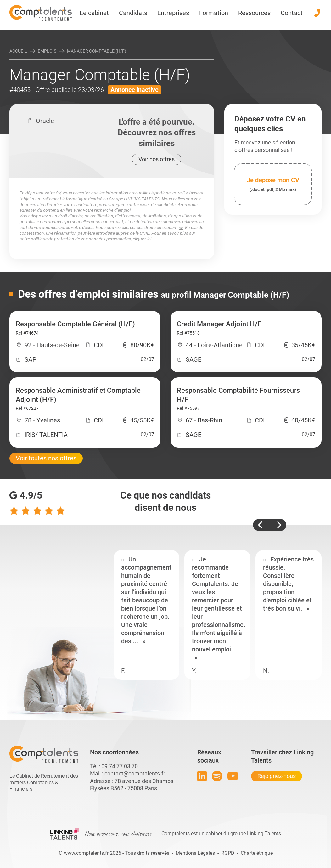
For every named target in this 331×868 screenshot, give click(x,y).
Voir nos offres (157, 159)
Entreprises (173, 13)
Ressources (254, 13)
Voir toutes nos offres (46, 458)
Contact (292, 13)
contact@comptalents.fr (135, 773)
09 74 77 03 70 (120, 766)
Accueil (18, 51)
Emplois (47, 51)
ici (181, 228)
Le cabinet (94, 13)
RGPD (228, 853)
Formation (214, 13)
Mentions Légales (195, 853)
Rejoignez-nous (277, 776)
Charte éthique (257, 853)
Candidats (133, 13)
